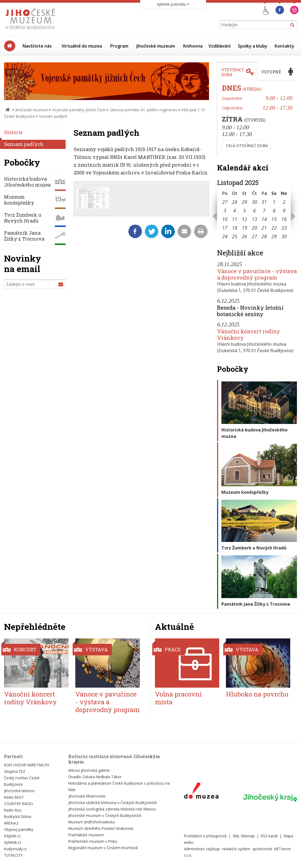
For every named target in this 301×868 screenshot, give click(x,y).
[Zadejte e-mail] (35, 284)
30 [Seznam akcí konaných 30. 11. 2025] (284, 236)
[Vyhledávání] (258, 25)
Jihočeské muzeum (156, 46)
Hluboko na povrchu (257, 694)
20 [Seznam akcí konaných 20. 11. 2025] (254, 228)
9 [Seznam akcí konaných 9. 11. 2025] (284, 210)
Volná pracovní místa (178, 698)
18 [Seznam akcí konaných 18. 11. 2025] (235, 228)
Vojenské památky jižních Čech (79, 110)
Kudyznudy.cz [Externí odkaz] (15, 849)
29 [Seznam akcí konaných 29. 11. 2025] (274, 236)
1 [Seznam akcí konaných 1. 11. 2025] (274, 202)
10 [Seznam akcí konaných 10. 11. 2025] (225, 219)
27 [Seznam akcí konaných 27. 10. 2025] (225, 202)
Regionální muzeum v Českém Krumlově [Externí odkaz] (103, 848)
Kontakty (284, 46)
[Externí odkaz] (201, 792)
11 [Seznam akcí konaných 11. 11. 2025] (235, 219)
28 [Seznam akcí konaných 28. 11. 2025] (264, 236)
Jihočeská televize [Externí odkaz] (19, 791)
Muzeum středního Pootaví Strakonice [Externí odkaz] (101, 828)
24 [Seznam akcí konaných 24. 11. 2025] (225, 236)
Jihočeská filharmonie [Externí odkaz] (87, 796)
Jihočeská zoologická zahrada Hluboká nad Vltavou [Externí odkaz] (112, 809)
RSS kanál (269, 836)
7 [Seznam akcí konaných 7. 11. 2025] (264, 210)
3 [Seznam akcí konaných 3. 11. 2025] (225, 210)
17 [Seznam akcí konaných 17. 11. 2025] (225, 228)
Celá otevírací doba (247, 146)
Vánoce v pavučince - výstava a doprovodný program (257, 274)
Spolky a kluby (253, 46)
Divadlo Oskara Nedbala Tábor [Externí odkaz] (95, 777)
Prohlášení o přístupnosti (205, 836)
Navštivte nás (37, 46)
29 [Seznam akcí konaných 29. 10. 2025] (245, 202)
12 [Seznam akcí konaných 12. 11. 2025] (245, 219)
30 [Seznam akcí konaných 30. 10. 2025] (254, 202)
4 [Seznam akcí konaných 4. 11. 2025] (235, 210)
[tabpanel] (257, 119)
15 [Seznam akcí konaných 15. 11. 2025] (274, 219)
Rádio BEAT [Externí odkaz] (14, 797)
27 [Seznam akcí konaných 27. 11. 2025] (254, 236)
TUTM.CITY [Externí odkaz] (13, 855)
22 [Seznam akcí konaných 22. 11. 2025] (274, 228)
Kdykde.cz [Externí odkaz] (12, 836)
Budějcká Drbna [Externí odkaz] (18, 817)
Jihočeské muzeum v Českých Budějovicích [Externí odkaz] (105, 815)
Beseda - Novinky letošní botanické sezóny (250, 311)
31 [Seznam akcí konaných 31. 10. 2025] (264, 202)
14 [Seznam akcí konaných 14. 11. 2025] (264, 219)
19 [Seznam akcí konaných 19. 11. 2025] (245, 228)
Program (119, 46)
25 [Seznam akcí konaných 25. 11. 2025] (235, 236)
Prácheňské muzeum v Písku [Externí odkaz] (93, 841)
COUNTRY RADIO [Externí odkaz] (19, 804)
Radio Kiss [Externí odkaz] (13, 810)
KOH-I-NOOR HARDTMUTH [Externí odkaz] (27, 765)
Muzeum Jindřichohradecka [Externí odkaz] (91, 822)
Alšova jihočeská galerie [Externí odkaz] (89, 770)
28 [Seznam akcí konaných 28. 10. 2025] (235, 202)
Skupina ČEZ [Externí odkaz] (15, 771)
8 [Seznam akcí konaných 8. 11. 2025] (274, 210)
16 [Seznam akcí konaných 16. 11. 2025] (284, 219)
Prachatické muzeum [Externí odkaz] (86, 835)
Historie (13, 132)
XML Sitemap (244, 836)
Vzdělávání (219, 46)
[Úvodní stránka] (31, 31)
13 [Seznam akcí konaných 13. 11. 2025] (254, 219)
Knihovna (193, 46)
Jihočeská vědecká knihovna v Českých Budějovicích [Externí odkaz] (113, 803)
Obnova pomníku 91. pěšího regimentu (144, 110)
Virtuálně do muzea (82, 46)
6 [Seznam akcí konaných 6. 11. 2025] (254, 210)
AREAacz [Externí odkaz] (11, 823)
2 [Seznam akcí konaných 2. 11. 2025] (284, 202)
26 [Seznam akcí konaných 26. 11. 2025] (245, 236)
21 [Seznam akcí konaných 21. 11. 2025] (264, 228)
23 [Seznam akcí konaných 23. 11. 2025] (284, 228)
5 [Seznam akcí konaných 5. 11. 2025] (245, 210)
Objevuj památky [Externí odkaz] (19, 829)
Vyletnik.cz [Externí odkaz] (13, 842)
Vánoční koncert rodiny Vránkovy (249, 334)
